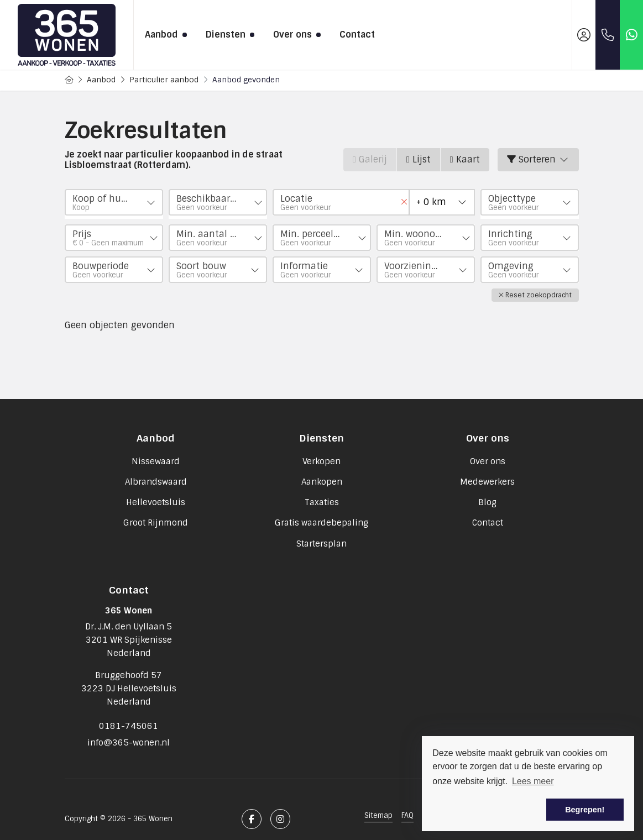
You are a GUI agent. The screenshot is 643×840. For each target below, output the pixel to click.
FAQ (407, 805)
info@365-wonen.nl (129, 734)
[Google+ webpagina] (280, 809)
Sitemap (378, 805)
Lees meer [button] (533, 781)
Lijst (419, 159)
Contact (357, 35)
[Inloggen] (584, 35)
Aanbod (164, 35)
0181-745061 (129, 721)
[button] (535, 292)
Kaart (465, 159)
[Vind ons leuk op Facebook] (252, 809)
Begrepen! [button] (585, 810)
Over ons (295, 35)
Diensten (228, 35)
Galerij (370, 159)
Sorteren (538, 159)
